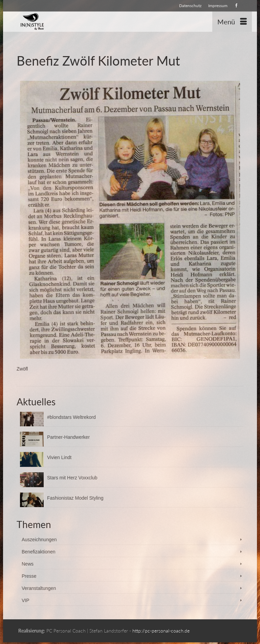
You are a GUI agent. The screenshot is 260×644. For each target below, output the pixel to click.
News (28, 564)
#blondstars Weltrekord (71, 417)
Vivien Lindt (59, 457)
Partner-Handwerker (68, 437)
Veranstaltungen (39, 588)
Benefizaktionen (39, 552)
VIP (26, 600)
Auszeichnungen (39, 540)
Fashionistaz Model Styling (75, 498)
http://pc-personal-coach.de (161, 631)
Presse (29, 576)
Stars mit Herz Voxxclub (72, 478)
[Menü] (232, 22)
